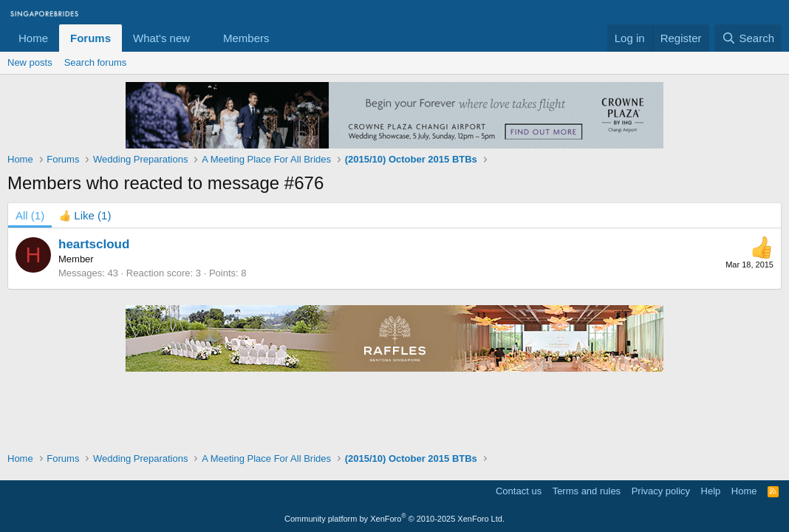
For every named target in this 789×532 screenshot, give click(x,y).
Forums (90, 38)
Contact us (519, 491)
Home (33, 38)
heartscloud (94, 244)
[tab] (85, 215)
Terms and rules (587, 491)
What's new (161, 38)
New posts (30, 62)
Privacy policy (661, 491)
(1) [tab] (30, 215)
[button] (202, 38)
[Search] (748, 38)
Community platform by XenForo (394, 519)
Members (246, 38)
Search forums (96, 62)
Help (711, 491)
